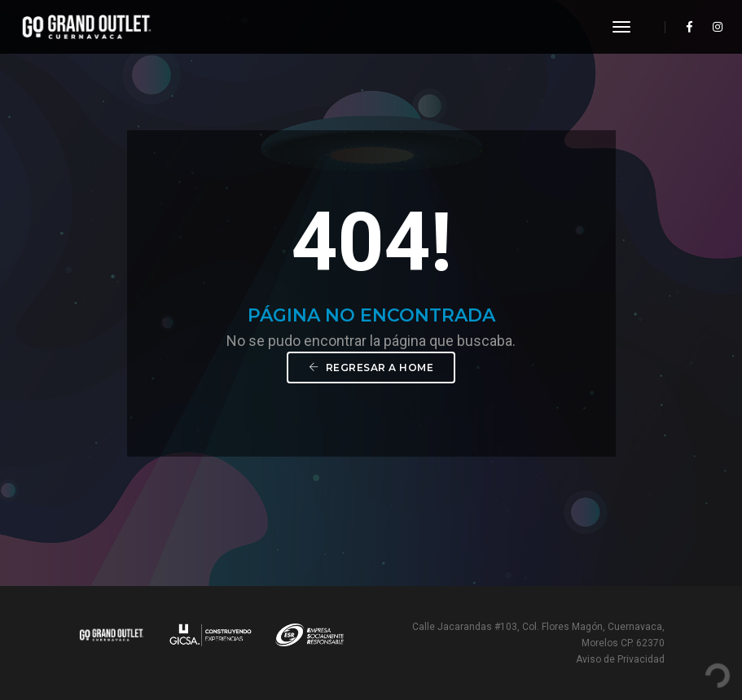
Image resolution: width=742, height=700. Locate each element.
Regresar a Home (371, 367)
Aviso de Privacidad (620, 659)
